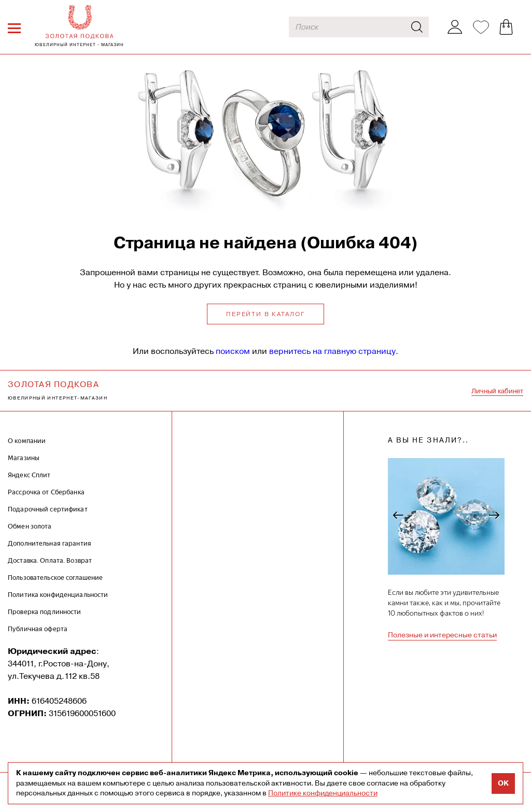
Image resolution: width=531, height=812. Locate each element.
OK (503, 783)
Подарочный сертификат (48, 509)
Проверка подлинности (45, 612)
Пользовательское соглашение (55, 578)
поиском (233, 351)
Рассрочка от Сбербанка (46, 492)
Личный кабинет (497, 391)
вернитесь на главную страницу (332, 351)
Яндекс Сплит (29, 475)
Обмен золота (30, 526)
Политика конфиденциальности (58, 595)
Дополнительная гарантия (50, 543)
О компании (27, 441)
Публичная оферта (38, 629)
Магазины (24, 458)
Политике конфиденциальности (323, 793)
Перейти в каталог (265, 314)
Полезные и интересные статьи (442, 635)
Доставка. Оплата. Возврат (50, 560)
